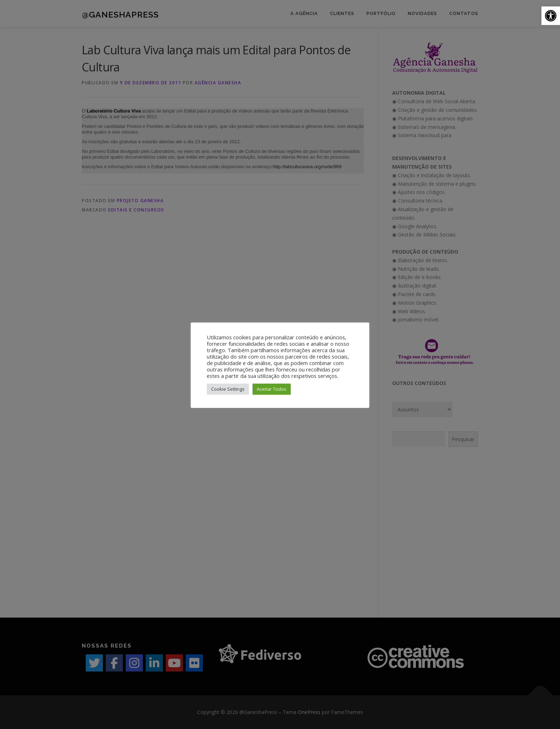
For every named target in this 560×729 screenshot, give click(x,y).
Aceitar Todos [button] (272, 389)
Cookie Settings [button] (228, 389)
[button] (551, 16)
